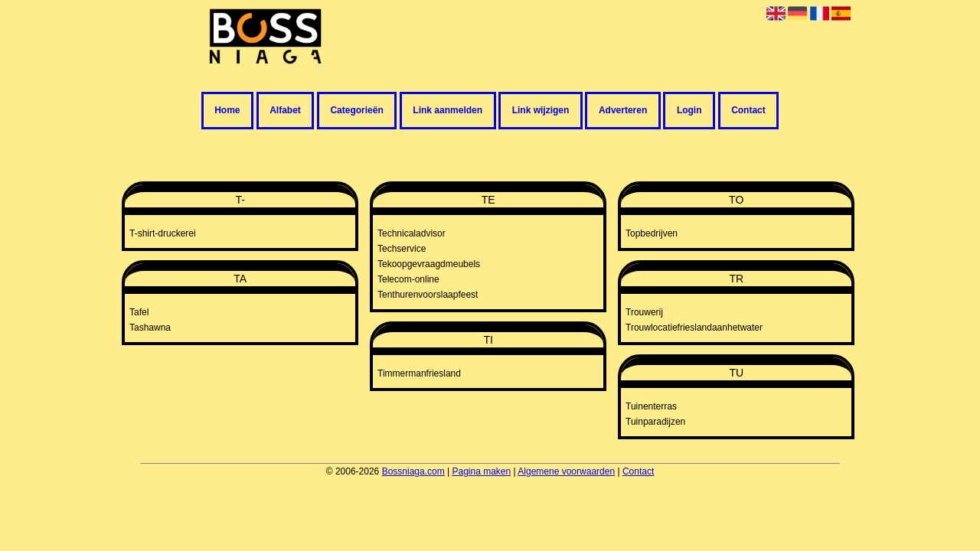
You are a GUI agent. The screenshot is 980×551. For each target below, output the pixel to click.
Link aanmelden (448, 111)
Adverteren (623, 111)
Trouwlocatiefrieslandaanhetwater (694, 328)
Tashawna (150, 328)
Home (227, 111)
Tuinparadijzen (655, 422)
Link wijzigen (541, 111)
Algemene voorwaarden (566, 471)
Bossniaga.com (413, 471)
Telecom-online (408, 279)
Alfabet (285, 111)
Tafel (139, 312)
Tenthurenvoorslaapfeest (428, 295)
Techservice (402, 249)
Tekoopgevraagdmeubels (429, 264)
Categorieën (356, 111)
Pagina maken (481, 471)
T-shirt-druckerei (163, 233)
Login (689, 111)
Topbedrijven (652, 233)
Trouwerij (644, 312)
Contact (748, 111)
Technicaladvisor (412, 233)
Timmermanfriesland (419, 373)
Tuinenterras (651, 406)
